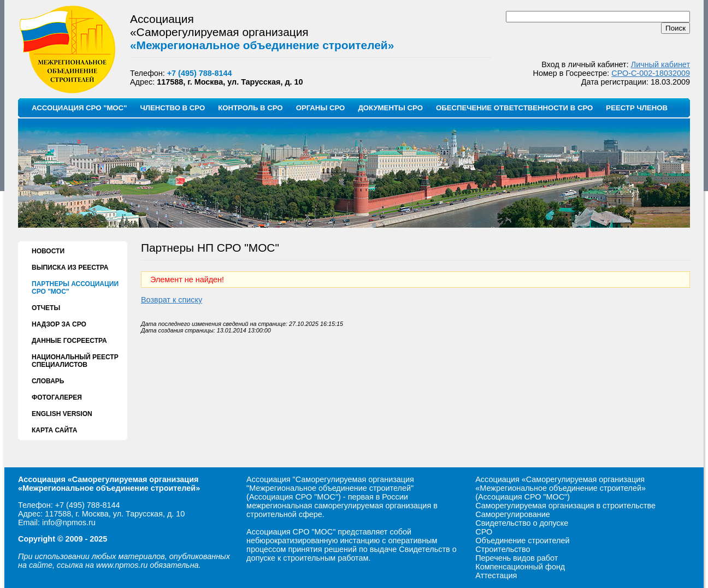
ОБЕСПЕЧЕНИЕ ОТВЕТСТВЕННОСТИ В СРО (514, 108)
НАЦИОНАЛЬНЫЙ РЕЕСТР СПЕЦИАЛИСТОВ (75, 361)
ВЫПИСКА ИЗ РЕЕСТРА (70, 268)
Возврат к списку (172, 300)
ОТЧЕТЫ (46, 308)
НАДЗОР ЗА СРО (59, 324)
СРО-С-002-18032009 (651, 73)
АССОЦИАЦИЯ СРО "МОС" (79, 108)
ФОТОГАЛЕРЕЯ (57, 397)
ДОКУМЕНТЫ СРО (390, 108)
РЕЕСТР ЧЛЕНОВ (637, 108)
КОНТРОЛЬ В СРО (250, 108)
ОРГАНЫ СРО (321, 108)
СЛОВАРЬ (48, 381)
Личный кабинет (660, 64)
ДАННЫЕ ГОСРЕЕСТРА (69, 341)
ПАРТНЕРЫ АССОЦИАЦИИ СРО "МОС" (75, 288)
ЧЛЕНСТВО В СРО (172, 108)
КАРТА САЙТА (54, 430)
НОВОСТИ (48, 251)
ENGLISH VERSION (62, 414)
